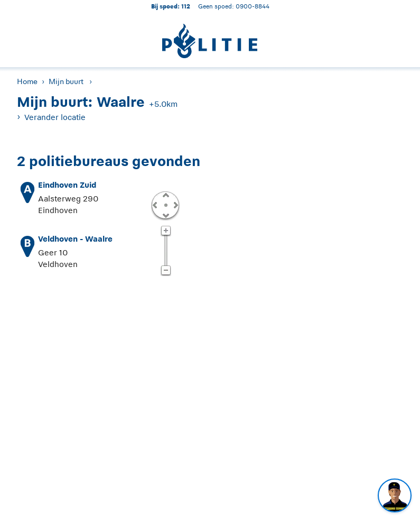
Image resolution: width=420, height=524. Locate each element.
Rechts (175, 205)
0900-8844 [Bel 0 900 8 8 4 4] (253, 6)
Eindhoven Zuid (67, 185)
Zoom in (166, 231)
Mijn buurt (66, 81)
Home (27, 81)
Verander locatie (55, 117)
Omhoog (165, 195)
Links (155, 205)
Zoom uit (166, 271)
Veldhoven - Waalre (75, 239)
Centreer (165, 205)
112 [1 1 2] (186, 6)
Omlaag (165, 215)
